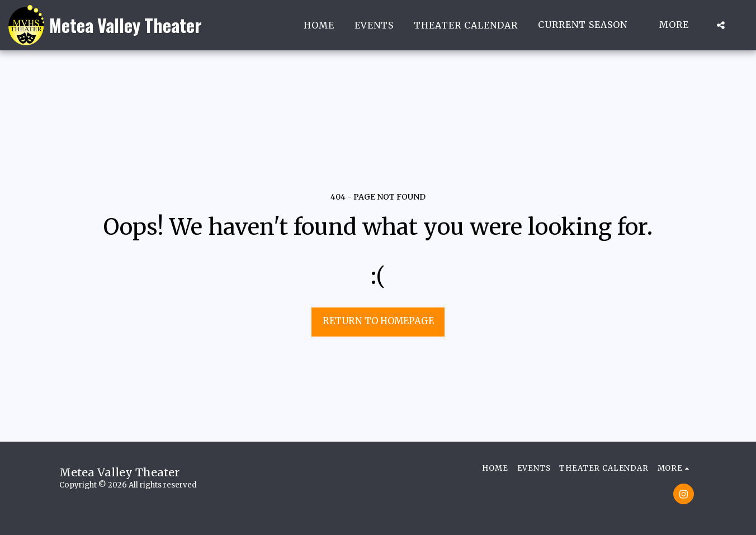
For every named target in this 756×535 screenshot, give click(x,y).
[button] (589, 25)
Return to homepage (378, 321)
